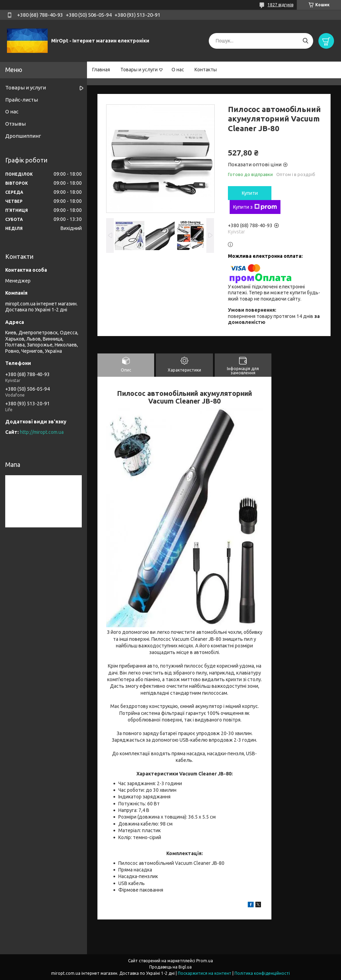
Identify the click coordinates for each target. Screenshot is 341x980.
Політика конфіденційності (262, 973)
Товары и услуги (139, 70)
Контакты (206, 70)
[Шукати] (305, 41)
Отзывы (15, 124)
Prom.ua (205, 961)
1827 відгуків (280, 5)
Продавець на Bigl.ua (170, 967)
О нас (178, 70)
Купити (250, 193)
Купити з (255, 207)
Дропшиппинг (23, 136)
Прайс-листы (22, 100)
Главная (101, 70)
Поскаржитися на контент (205, 973)
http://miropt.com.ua (42, 432)
